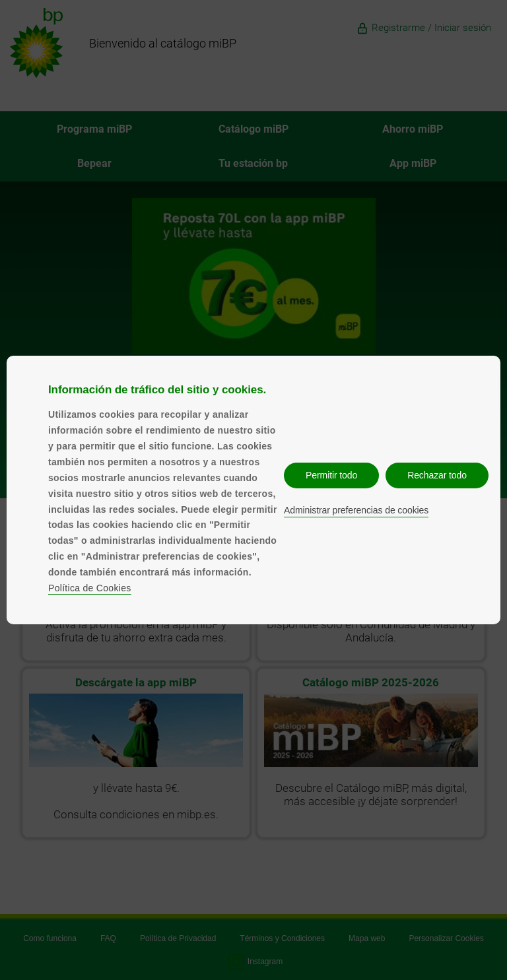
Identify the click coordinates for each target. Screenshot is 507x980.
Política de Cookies (90, 588)
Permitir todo (331, 475)
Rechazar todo (437, 475)
